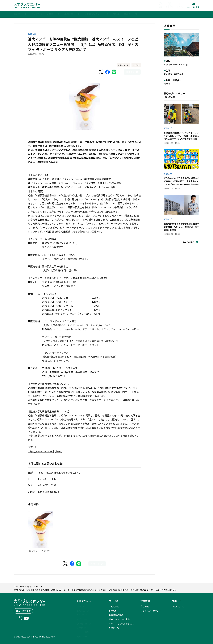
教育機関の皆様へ (117, 615)
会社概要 (145, 606)
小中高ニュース (84, 624)
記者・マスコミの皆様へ (120, 619)
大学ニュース (123, 65)
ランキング (82, 615)
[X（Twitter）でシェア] (101, 72)
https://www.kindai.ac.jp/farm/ (45, 451)
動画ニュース (83, 636)
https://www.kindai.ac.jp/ (176, 64)
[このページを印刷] (132, 72)
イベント (136, 65)
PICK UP (81, 606)
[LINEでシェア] (114, 72)
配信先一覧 (114, 628)
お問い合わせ (178, 606)
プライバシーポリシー (151, 611)
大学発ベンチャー (85, 628)
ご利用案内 (114, 606)
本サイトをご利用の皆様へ (121, 624)
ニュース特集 (83, 632)
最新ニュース (83, 611)
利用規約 (113, 611)
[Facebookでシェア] (108, 72)
